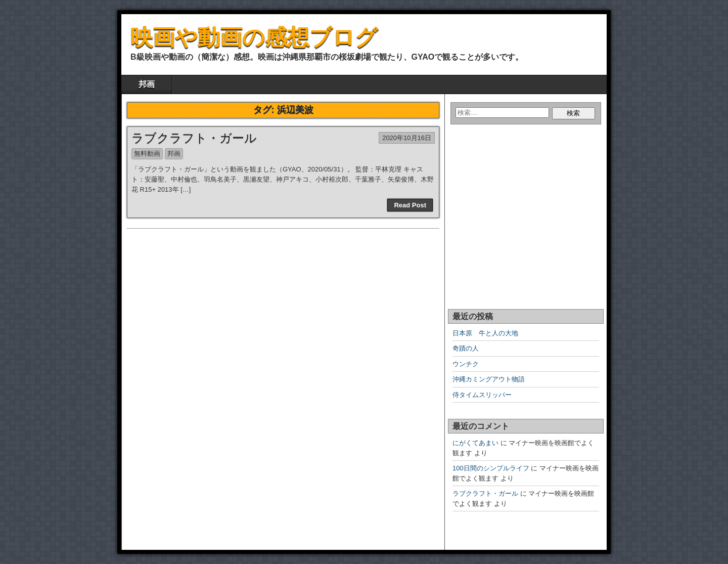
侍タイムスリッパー (482, 395)
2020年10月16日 (407, 138)
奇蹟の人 (466, 348)
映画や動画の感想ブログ (254, 37)
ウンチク (466, 364)
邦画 (147, 84)
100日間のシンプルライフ (491, 468)
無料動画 (147, 154)
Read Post (410, 205)
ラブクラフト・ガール (194, 138)
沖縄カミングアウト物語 (489, 379)
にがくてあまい (475, 443)
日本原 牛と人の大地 (485, 333)
